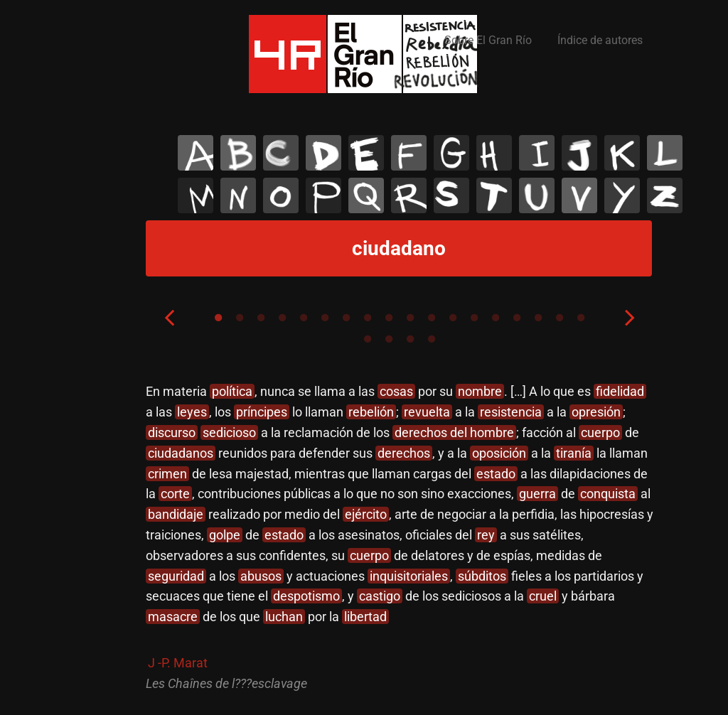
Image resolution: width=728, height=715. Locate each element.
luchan (284, 617)
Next (630, 317)
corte (175, 494)
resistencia (511, 412)
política (232, 391)
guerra (537, 494)
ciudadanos (181, 453)
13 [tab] (474, 318)
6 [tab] (325, 318)
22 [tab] (432, 339)
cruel (543, 596)
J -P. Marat (178, 663)
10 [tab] (410, 318)
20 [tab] (389, 339)
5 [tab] (304, 318)
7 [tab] (346, 318)
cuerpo (600, 432)
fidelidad (620, 391)
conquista (608, 494)
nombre (480, 391)
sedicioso (229, 432)
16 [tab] (538, 318)
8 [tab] (368, 318)
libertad (365, 617)
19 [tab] (368, 339)
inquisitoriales (409, 576)
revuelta (427, 412)
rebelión (371, 412)
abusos (261, 576)
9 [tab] (389, 318)
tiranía (574, 453)
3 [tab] (261, 318)
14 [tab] (496, 318)
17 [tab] (560, 318)
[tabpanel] (400, 538)
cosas (396, 391)
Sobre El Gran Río (488, 40)
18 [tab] (581, 318)
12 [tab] (453, 318)
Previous (169, 317)
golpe (225, 535)
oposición (499, 453)
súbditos (482, 576)
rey (486, 535)
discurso (172, 432)
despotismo (306, 596)
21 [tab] (410, 339)
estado (496, 474)
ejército (366, 514)
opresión (596, 412)
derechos (404, 453)
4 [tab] (282, 318)
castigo (380, 596)
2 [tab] (240, 318)
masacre (173, 617)
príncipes (262, 412)
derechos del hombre (454, 432)
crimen (167, 474)
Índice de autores (600, 40)
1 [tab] (218, 318)
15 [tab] (517, 318)
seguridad (176, 576)
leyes (192, 412)
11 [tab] (432, 318)
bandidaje (176, 514)
